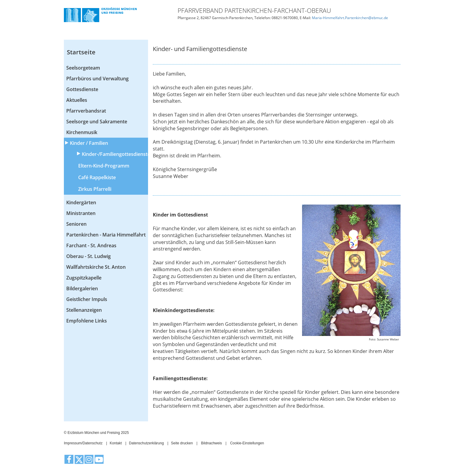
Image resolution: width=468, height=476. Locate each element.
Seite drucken (182, 443)
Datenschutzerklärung (146, 443)
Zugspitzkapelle (84, 278)
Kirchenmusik (82, 132)
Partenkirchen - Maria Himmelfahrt (106, 235)
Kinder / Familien (89, 143)
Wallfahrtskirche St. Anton (96, 267)
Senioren (76, 224)
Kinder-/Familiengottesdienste (115, 154)
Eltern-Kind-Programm (104, 166)
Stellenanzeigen (84, 310)
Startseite (81, 52)
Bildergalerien (82, 288)
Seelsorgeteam (83, 68)
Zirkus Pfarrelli (95, 189)
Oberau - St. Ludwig (88, 256)
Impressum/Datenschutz (83, 443)
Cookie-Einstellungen (247, 443)
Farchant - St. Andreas (91, 245)
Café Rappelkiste (97, 177)
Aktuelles (77, 100)
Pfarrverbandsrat (86, 111)
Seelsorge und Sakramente (97, 122)
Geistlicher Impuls (87, 299)
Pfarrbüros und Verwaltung (97, 79)
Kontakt (116, 443)
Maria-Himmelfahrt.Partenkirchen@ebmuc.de (350, 18)
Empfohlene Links (87, 321)
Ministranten (81, 213)
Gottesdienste (82, 89)
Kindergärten (81, 202)
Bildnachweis (212, 443)
